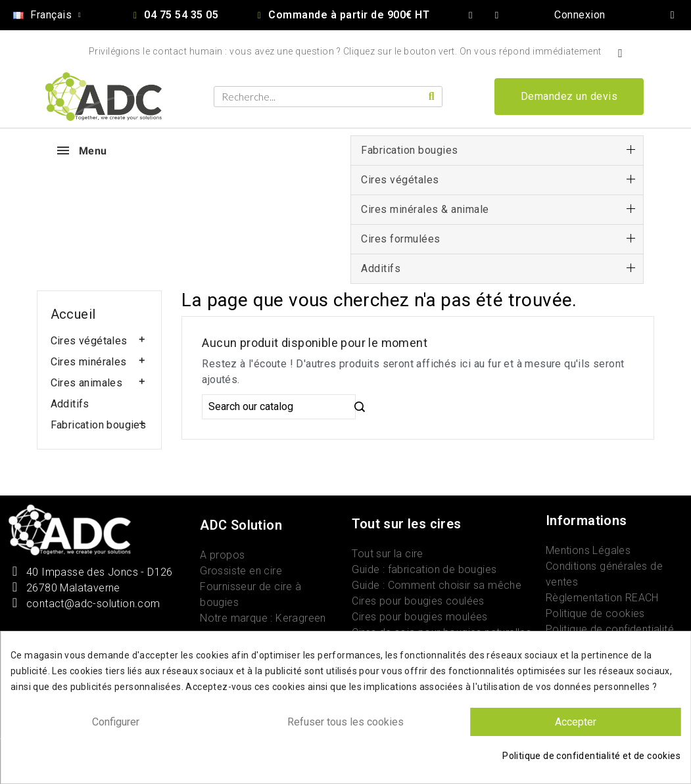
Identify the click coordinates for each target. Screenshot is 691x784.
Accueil (73, 314)
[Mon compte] (580, 15)
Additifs (70, 404)
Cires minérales (89, 362)
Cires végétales (89, 341)
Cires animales (87, 383)
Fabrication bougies (99, 425)
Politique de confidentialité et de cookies (591, 756)
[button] (569, 97)
